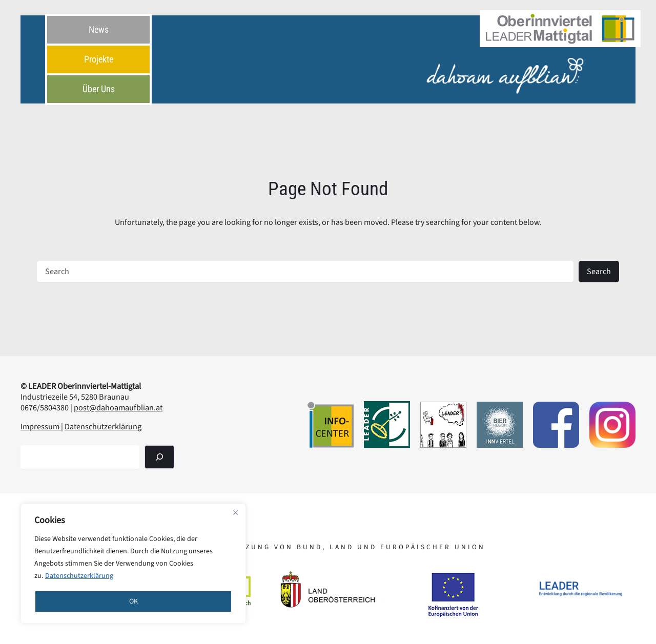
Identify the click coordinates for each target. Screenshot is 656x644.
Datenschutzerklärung (79, 576)
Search (599, 271)
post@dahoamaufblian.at (118, 408)
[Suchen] (159, 457)
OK (134, 601)
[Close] (235, 512)
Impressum (41, 427)
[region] (133, 564)
